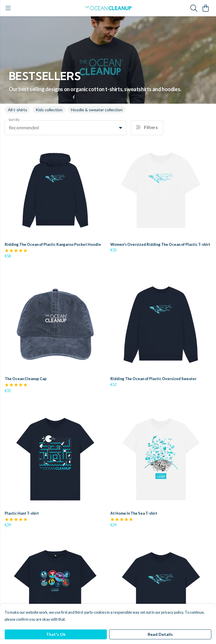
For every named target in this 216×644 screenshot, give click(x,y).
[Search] (194, 8)
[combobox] (65, 128)
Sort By (14, 120)
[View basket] (205, 8)
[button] (121, 128)
